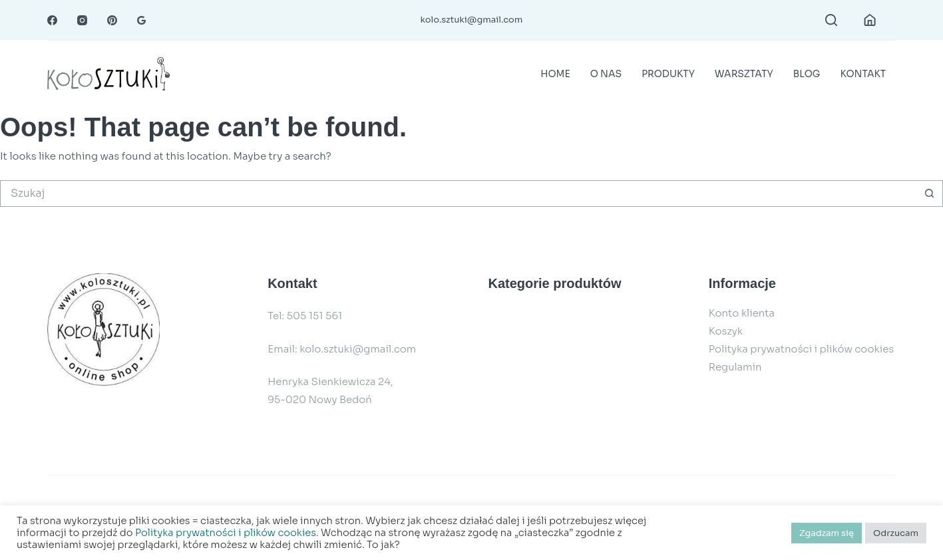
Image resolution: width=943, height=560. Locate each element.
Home (555, 74)
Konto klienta (742, 313)
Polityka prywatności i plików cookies (801, 349)
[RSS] (141, 20)
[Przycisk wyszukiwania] (930, 194)
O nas (606, 74)
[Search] (831, 20)
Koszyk (726, 331)
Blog (807, 74)
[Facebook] (52, 20)
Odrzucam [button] (896, 533)
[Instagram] (82, 20)
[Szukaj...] (458, 194)
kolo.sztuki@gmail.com (472, 20)
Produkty (668, 74)
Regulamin (735, 367)
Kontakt (863, 74)
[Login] (870, 20)
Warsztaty (744, 74)
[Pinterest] (112, 20)
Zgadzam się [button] (827, 533)
